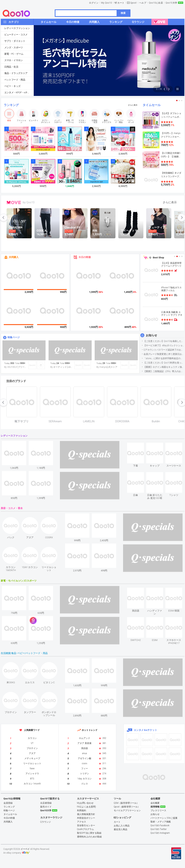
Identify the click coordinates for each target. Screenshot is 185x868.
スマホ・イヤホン (14, 60)
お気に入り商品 (122, 826)
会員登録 (8, 803)
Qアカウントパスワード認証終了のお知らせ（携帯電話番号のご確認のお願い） (164, 350)
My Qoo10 (106, 3)
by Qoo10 (29, 202)
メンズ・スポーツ (14, 47)
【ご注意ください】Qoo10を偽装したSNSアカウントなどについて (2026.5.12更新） (164, 341)
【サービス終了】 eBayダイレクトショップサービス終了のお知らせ (164, 345)
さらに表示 (133, 105)
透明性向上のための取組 (89, 837)
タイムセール (152, 105)
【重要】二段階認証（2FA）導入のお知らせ (164, 371)
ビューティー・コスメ (16, 35)
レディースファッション (17, 28)
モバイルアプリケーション (127, 810)
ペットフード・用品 (15, 80)
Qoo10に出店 (156, 3)
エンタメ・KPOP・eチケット (19, 92)
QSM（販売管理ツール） (126, 803)
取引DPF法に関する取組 (89, 833)
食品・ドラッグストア (16, 73)
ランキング (11, 105)
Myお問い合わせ (85, 803)
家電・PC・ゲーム (14, 54)
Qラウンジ (46, 822)
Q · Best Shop (157, 258)
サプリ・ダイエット (15, 41)
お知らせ (151, 335)
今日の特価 (85, 257)
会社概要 (155, 803)
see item (139, 445)
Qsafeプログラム (86, 829)
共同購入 (14, 257)
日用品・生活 (11, 67)
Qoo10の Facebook (160, 825)
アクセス (82, 822)
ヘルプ (143, 3)
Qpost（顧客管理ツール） (127, 807)
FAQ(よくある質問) (87, 807)
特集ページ (14, 337)
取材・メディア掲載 (161, 822)
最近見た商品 (121, 829)
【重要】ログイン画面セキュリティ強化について (164, 367)
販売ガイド (46, 807)
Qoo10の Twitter (159, 829)
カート (121, 3)
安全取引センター (86, 825)
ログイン (94, 3)
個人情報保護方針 (86, 814)
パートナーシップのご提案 (164, 818)
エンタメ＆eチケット (145, 730)
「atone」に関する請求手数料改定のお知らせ (164, 358)
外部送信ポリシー (86, 818)
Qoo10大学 (171, 3)
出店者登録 (46, 803)
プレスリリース (158, 810)
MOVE (14, 203)
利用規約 (82, 810)
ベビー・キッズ (12, 86)
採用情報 (155, 807)
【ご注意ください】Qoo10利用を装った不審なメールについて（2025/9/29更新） (164, 363)
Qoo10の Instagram (160, 833)
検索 (123, 13)
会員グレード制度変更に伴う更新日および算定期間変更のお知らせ (164, 354)
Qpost (133, 3)
